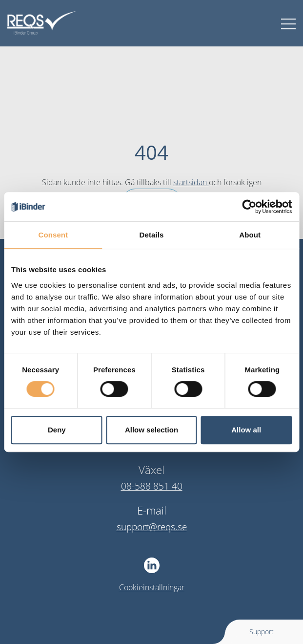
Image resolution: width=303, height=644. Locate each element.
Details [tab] (152, 235)
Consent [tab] (53, 235)
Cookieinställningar (152, 587)
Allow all (246, 430)
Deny (57, 430)
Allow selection (151, 430)
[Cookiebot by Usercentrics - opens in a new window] (249, 207)
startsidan (191, 182)
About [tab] (250, 235)
